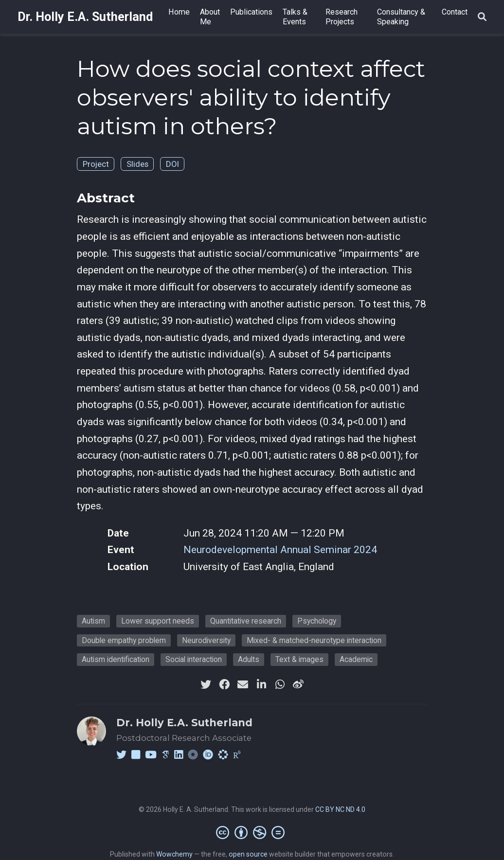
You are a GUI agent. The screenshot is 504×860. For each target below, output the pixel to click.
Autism (93, 621)
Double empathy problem (124, 640)
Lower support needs (158, 621)
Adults (249, 659)
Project (96, 164)
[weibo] (298, 684)
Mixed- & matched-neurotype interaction (314, 640)
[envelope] (243, 684)
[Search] (482, 17)
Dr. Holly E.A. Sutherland (85, 17)
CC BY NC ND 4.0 (340, 809)
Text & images (299, 659)
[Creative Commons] (252, 832)
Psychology (317, 621)
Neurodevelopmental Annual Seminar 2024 (280, 550)
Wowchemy (174, 854)
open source (248, 854)
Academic (356, 659)
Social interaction (194, 659)
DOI (172, 164)
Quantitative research (246, 621)
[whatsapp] (280, 684)
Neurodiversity (206, 640)
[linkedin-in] (261, 684)
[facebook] (224, 684)
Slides (137, 164)
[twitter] (206, 684)
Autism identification (116, 659)
